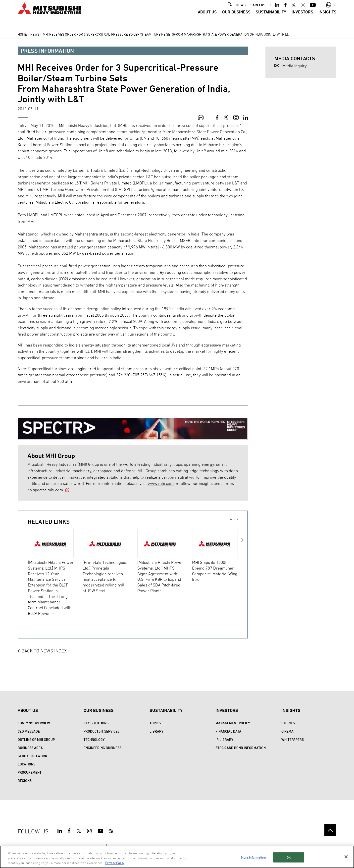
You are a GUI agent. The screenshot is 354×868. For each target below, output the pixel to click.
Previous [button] (23, 572)
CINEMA (287, 731)
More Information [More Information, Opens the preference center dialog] (253, 858)
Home (22, 34)
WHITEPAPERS (293, 739)
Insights (327, 18)
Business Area (30, 748)
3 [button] (237, 520)
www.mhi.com (161, 483)
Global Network (32, 756)
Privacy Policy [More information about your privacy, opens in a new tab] (115, 864)
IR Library (224, 739)
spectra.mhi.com (48, 490)
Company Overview (34, 723)
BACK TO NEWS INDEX (44, 651)
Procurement (30, 772)
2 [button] (234, 520)
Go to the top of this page (330, 830)
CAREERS (258, 11)
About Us (207, 18)
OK (289, 858)
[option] (55, 572)
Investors (302, 18)
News (35, 34)
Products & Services (101, 731)
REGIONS (25, 781)
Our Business (236, 18)
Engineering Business (102, 748)
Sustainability (271, 18)
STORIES (288, 723)
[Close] (346, 857)
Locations (26, 764)
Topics (155, 723)
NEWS (241, 11)
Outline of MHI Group (36, 739)
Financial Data (228, 731)
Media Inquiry (295, 66)
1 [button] (231, 520)
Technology (94, 739)
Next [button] (243, 572)
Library (156, 731)
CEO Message (29, 731)
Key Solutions (96, 723)
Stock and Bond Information (241, 748)
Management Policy (233, 723)
